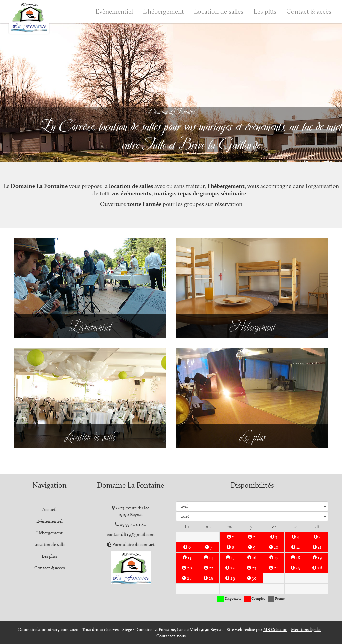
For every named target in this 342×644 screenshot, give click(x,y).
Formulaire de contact (133, 544)
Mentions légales (306, 629)
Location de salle (49, 544)
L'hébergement (163, 11)
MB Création (275, 629)
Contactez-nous (171, 636)
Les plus (265, 11)
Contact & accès (309, 11)
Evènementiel (114, 11)
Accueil (50, 509)
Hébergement (50, 533)
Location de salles (219, 11)
